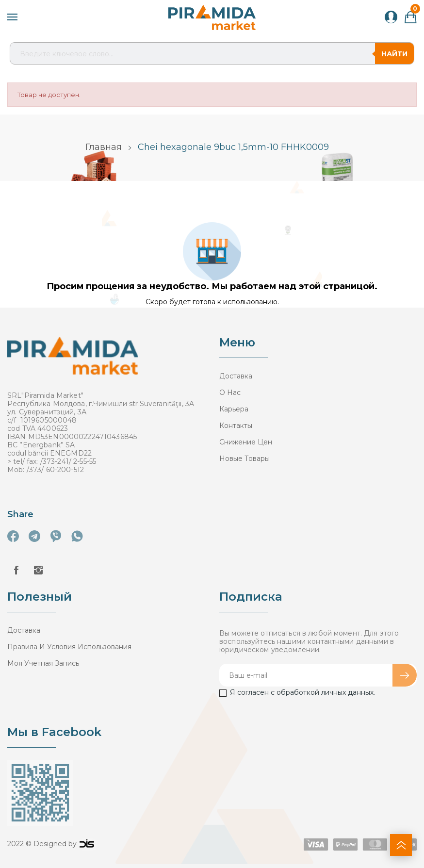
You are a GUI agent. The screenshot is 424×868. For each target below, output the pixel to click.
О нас (230, 393)
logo (87, 844)
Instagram (38, 570)
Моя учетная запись (43, 663)
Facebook (16, 570)
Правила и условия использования (69, 647)
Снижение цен (246, 442)
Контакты (236, 426)
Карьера (234, 409)
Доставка (236, 376)
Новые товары (245, 459)
